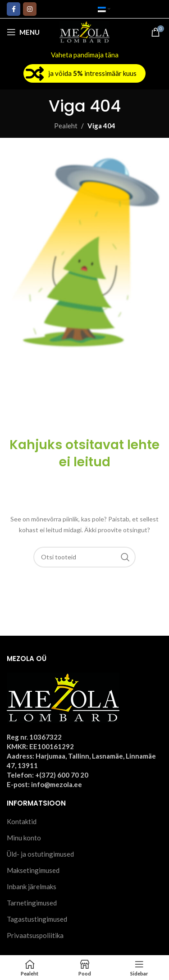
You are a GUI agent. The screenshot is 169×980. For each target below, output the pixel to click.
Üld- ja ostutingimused (40, 854)
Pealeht (66, 126)
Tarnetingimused (32, 903)
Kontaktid (22, 821)
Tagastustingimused (37, 919)
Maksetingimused (33, 870)
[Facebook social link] (14, 9)
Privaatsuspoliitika (35, 935)
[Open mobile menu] (23, 32)
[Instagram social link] (30, 9)
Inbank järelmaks (32, 886)
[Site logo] (84, 31)
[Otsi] (85, 557)
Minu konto (24, 838)
